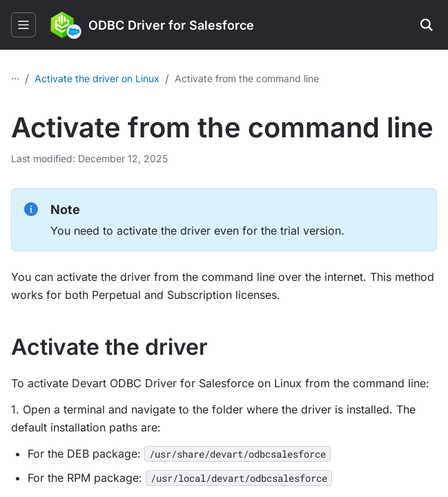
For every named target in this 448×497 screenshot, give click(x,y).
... (15, 76)
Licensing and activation (89, 78)
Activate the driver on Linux (222, 78)
